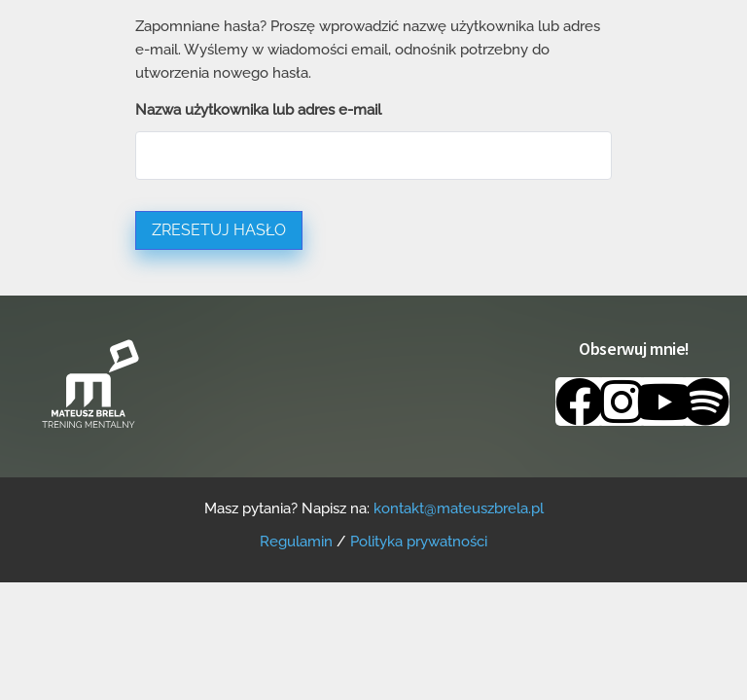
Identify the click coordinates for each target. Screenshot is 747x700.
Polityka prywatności (419, 542)
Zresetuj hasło (219, 230)
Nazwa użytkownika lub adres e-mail (258, 110)
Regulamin (296, 542)
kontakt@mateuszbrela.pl (459, 508)
